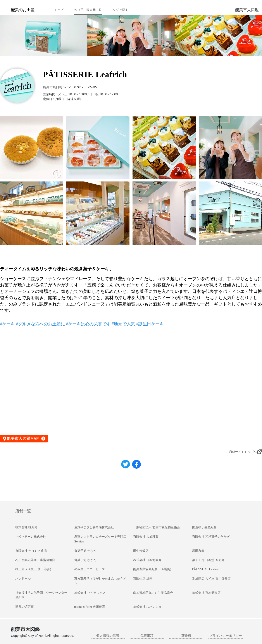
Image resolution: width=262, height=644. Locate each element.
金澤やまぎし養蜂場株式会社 (94, 527)
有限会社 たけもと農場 (31, 551)
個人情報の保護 (108, 636)
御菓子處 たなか (85, 551)
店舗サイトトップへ (243, 452)
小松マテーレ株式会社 (31, 537)
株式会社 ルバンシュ (147, 607)
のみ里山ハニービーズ (90, 569)
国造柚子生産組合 (204, 527)
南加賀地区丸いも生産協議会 (153, 593)
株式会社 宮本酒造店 (206, 593)
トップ (59, 10)
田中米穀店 (141, 551)
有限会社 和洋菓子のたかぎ (211, 537)
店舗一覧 (23, 511)
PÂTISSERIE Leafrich (206, 569)
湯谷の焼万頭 (24, 607)
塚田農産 (198, 551)
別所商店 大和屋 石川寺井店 (211, 579)
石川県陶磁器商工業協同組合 (35, 560)
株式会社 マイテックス (90, 593)
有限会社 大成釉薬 (146, 537)
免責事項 (147, 636)
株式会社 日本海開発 (147, 560)
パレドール (23, 579)
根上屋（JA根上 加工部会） (34, 569)
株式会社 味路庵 (26, 527)
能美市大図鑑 (247, 10)
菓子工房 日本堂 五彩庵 (208, 560)
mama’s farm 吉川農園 (90, 607)
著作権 (186, 636)
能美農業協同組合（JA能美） (153, 569)
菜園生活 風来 (143, 579)
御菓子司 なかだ (85, 560)
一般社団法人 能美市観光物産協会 (157, 527)
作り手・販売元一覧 (88, 10)
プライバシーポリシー (226, 636)
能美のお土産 (23, 10)
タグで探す (120, 10)
